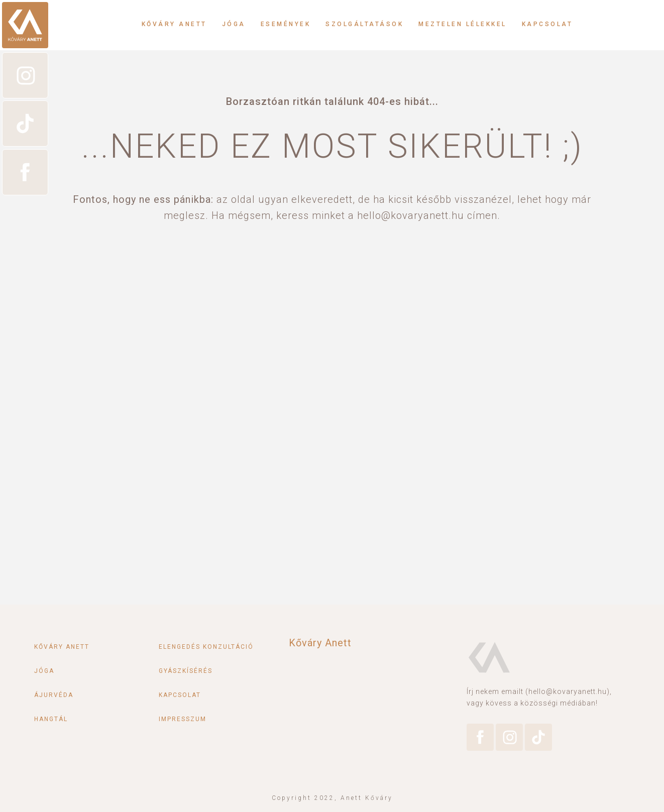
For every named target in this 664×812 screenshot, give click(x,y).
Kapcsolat (547, 24)
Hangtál (51, 719)
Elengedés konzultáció (206, 647)
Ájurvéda (54, 695)
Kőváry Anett (174, 24)
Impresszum (183, 719)
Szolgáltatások (364, 24)
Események (286, 24)
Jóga (234, 24)
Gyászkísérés (186, 671)
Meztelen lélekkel (463, 24)
